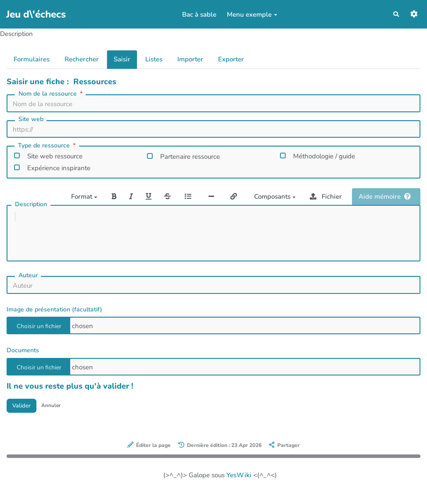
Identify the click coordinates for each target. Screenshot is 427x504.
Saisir (122, 59)
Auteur (28, 284)
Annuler (57, 415)
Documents (23, 359)
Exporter (231, 59)
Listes (154, 59)
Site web (31, 119)
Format (84, 197)
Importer (190, 59)
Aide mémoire (385, 197)
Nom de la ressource (51, 94)
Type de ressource (48, 146)
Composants (275, 197)
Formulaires (32, 59)
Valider (24, 415)
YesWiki (239, 486)
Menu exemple (250, 14)
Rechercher (82, 59)
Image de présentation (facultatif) (54, 318)
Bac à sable (197, 14)
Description (31, 204)
